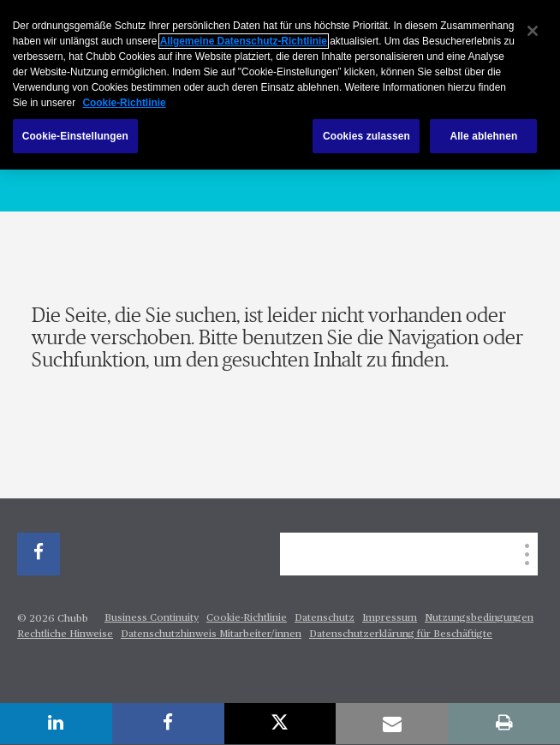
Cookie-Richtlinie (247, 618)
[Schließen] (533, 31)
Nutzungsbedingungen (479, 618)
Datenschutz (325, 618)
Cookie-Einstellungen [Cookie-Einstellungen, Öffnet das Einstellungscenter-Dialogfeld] (75, 136)
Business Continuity (152, 618)
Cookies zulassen (366, 136)
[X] (280, 724)
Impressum (390, 618)
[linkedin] (56, 724)
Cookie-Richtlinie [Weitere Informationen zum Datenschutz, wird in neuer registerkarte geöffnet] (124, 103)
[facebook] (39, 554)
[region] (280, 85)
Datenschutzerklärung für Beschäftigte (401, 635)
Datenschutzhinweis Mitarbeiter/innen (211, 635)
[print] (504, 724)
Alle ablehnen (483, 136)
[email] (392, 724)
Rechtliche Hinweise (65, 635)
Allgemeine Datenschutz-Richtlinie (244, 41)
